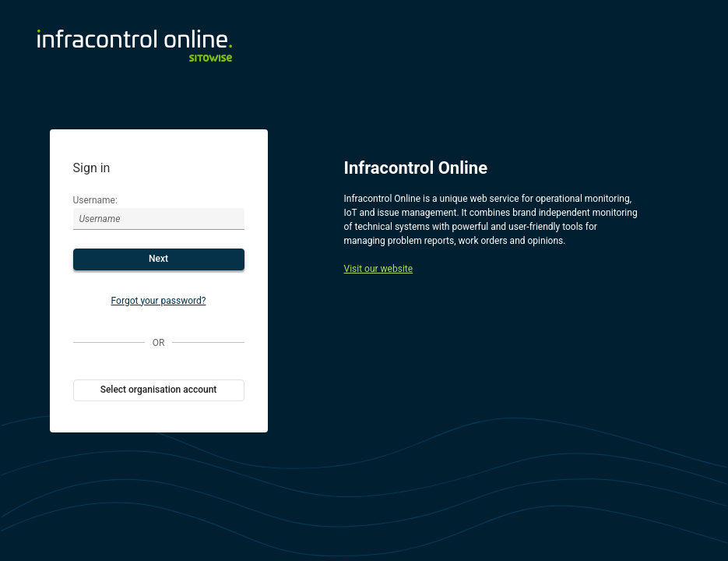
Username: (95, 200)
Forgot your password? (159, 301)
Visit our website (379, 269)
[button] (159, 259)
